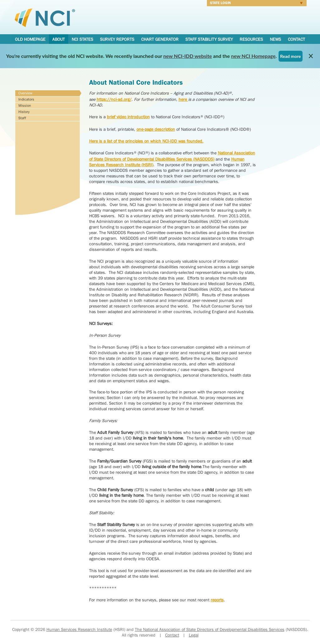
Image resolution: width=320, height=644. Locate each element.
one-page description (156, 129)
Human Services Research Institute (79, 629)
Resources (251, 39)
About (59, 39)
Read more (291, 56)
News (275, 39)
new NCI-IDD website (188, 56)
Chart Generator (160, 39)
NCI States (82, 39)
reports (217, 600)
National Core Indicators (45, 17)
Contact (296, 39)
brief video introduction (128, 117)
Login (255, 4)
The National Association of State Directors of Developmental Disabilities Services (210, 629)
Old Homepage (30, 39)
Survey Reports (117, 39)
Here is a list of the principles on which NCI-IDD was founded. (146, 141)
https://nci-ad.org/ (114, 99)
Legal (194, 635)
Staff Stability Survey (209, 39)
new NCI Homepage (253, 56)
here (183, 99)
